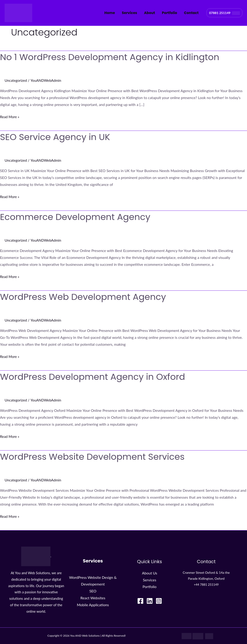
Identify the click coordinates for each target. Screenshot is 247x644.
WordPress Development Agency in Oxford (97, 377)
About (150, 13)
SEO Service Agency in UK (58, 137)
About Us (150, 573)
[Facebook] (140, 601)
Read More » (10, 116)
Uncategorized (16, 80)
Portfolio (169, 13)
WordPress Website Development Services (97, 457)
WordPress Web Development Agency (87, 297)
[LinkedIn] (150, 601)
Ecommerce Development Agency (79, 217)
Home (110, 13)
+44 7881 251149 (206, 584)
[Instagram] (159, 601)
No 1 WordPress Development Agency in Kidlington (115, 57)
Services (129, 13)
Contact (191, 13)
